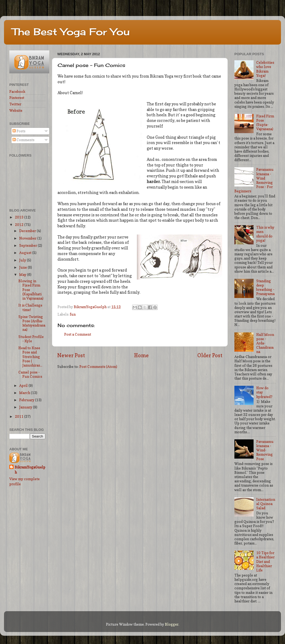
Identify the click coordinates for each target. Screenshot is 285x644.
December (28, 231)
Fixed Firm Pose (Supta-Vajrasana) (265, 123)
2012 (20, 225)
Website (16, 110)
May (23, 275)
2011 (20, 416)
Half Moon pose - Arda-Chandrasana (265, 343)
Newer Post (71, 355)
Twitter (15, 104)
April (24, 385)
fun (73, 314)
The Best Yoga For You (71, 32)
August (26, 253)
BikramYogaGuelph (91, 307)
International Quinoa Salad (266, 504)
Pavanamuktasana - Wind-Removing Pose (265, 450)
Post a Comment (78, 334)
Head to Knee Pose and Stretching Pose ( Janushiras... (30, 357)
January (26, 407)
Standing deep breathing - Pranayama (265, 287)
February (27, 400)
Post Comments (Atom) (98, 367)
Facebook (17, 92)
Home (141, 355)
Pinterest (17, 98)
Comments (23, 140)
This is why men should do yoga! (265, 234)
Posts (19, 131)
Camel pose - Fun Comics (30, 374)
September (28, 245)
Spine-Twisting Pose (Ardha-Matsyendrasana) (32, 323)
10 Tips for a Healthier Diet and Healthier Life (265, 561)
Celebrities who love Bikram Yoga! (265, 69)
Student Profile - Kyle (31, 339)
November (28, 238)
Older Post (210, 355)
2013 (20, 217)
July (23, 260)
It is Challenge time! (30, 307)
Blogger (172, 624)
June (23, 267)
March (25, 393)
